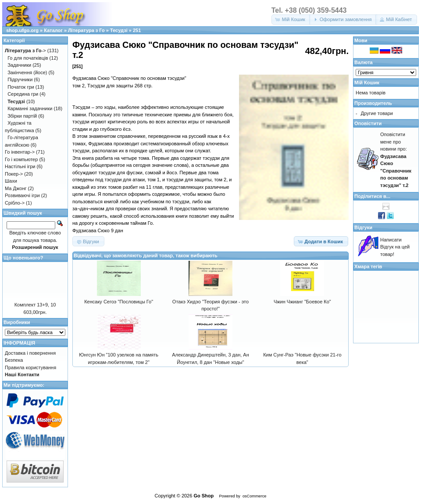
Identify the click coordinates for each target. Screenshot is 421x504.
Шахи (11, 181)
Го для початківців (28, 58)
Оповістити (368, 123)
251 (137, 30)
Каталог (53, 30)
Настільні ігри (20, 166)
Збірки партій (22, 116)
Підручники (20, 79)
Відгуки (363, 227)
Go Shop (203, 496)
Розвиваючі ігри (22, 195)
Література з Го (86, 30)
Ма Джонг (16, 188)
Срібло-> (15, 203)
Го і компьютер (21, 159)
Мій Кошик (367, 83)
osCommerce (254, 496)
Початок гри (21, 87)
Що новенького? (23, 258)
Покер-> (14, 174)
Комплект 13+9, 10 (35, 305)
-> (25, 50)
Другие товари (377, 113)
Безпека (14, 360)
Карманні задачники (30, 108)
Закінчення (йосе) (27, 72)
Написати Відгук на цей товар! (395, 247)
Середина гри (23, 94)
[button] (291, 20)
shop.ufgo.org (22, 30)
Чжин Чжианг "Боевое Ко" (302, 302)
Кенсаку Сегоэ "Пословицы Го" (119, 302)
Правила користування (30, 367)
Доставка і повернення (30, 353)
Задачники (19, 65)
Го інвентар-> (20, 152)
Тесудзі (119, 30)
